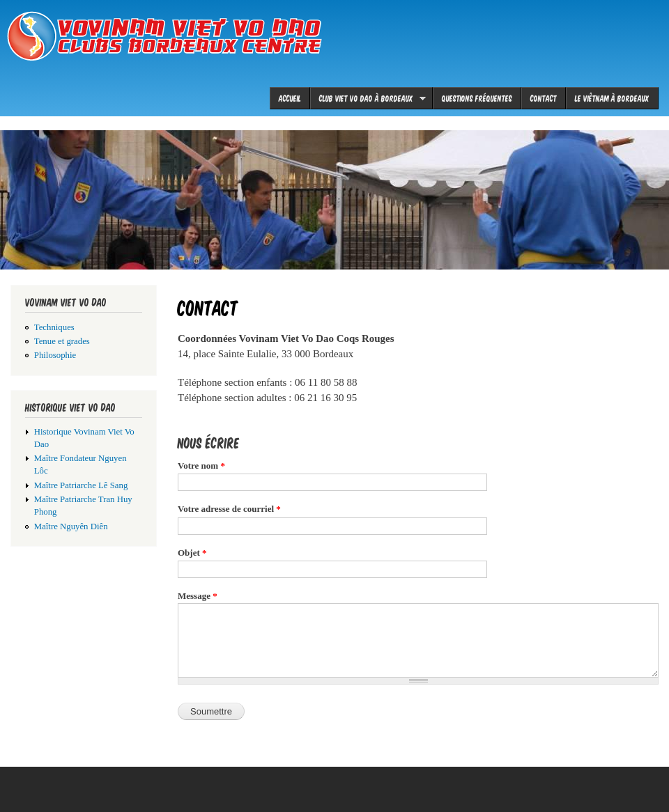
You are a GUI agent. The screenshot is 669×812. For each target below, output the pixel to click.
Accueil (290, 98)
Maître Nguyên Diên (71, 526)
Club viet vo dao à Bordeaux (368, 98)
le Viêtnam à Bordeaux (612, 98)
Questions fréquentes (477, 98)
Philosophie (55, 355)
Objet (192, 553)
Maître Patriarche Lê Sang (81, 485)
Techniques (54, 327)
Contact (544, 98)
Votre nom (201, 466)
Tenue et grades (62, 341)
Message (198, 596)
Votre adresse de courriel (229, 509)
